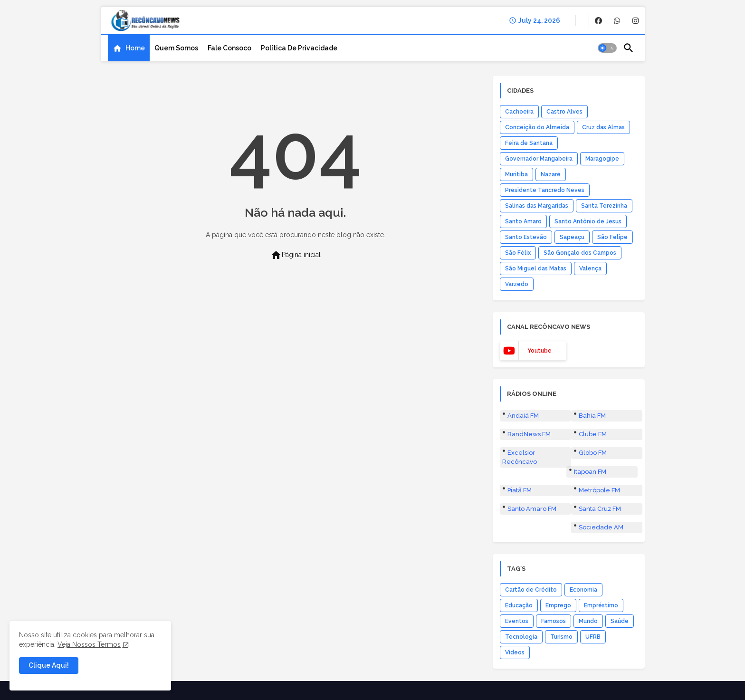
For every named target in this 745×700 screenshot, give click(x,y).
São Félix (518, 253)
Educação (519, 605)
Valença (590, 268)
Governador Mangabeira (539, 159)
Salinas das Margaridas (537, 206)
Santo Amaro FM (532, 509)
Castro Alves (564, 112)
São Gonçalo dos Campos (580, 253)
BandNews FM (529, 434)
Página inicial (296, 255)
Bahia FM (592, 416)
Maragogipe (602, 159)
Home (135, 48)
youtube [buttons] (540, 351)
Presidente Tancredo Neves (545, 190)
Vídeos (515, 652)
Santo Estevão (526, 237)
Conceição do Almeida (537, 127)
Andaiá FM (523, 416)
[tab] (129, 48)
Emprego (558, 605)
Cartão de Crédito (531, 590)
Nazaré (551, 174)
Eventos (517, 621)
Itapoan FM (590, 472)
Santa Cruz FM (600, 509)
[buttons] (598, 21)
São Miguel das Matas (536, 268)
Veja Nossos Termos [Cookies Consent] (89, 644)
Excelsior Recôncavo (520, 457)
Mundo (588, 621)
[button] (607, 48)
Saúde (620, 621)
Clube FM (593, 434)
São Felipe (612, 237)
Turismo (561, 637)
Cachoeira (519, 112)
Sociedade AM (601, 527)
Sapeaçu (572, 237)
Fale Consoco (229, 48)
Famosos (554, 621)
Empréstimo (601, 605)
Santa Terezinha (604, 206)
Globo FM (593, 453)
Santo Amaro (523, 221)
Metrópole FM (599, 490)
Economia (583, 590)
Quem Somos (176, 48)
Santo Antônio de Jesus (588, 221)
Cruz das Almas (603, 127)
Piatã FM (520, 490)
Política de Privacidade (299, 48)
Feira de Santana (529, 143)
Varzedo (517, 284)
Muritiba (516, 174)
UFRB (593, 637)
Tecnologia (521, 637)
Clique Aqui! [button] (49, 665)
